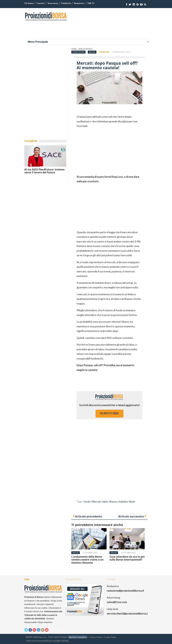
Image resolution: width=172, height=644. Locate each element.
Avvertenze (53, 3)
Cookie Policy (110, 637)
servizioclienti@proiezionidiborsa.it (128, 613)
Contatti (41, 3)
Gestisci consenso (78, 637)
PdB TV (91, 3)
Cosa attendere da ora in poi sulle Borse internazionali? (127, 558)
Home (74, 49)
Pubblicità (66, 3)
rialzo (105, 501)
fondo (87, 501)
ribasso (113, 501)
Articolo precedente (88, 516)
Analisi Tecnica (85, 49)
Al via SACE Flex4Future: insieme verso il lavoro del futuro (44, 171)
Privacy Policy (96, 637)
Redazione (104, 52)
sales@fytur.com (117, 602)
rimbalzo (123, 501)
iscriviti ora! (109, 413)
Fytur (66, 641)
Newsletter (79, 3)
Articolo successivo (131, 516)
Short (132, 501)
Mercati (92, 52)
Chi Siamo (29, 3)
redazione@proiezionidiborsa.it (125, 591)
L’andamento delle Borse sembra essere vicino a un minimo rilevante (87, 560)
